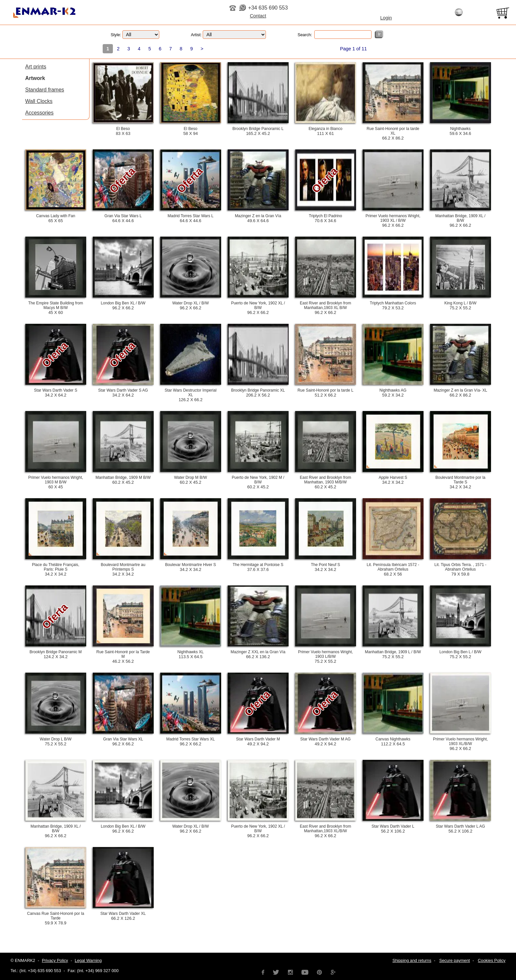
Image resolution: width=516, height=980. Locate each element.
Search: (335, 35)
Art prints (36, 67)
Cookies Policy (492, 960)
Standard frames (45, 90)
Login (386, 18)
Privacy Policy (55, 960)
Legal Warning (88, 960)
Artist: (228, 35)
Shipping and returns (412, 960)
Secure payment (455, 960)
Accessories (39, 113)
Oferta (122, 180)
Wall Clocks (39, 101)
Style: (135, 35)
